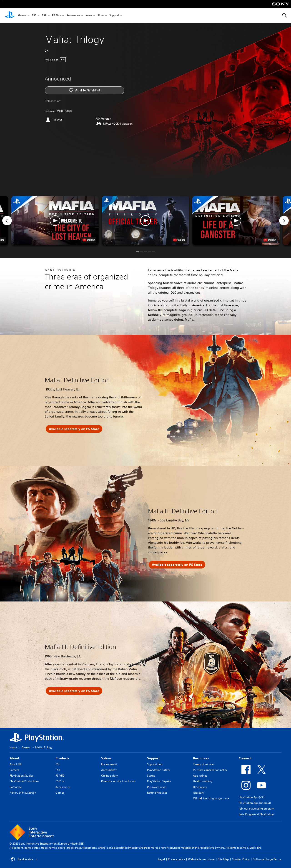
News (89, 16)
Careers (14, 770)
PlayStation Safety (158, 770)
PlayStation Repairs (159, 781)
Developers (200, 787)
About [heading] (14, 758)
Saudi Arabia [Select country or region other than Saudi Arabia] (24, 859)
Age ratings (200, 776)
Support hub (155, 764)
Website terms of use (201, 859)
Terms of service (203, 764)
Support (114, 16)
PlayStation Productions (24, 781)
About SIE (15, 764)
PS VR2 (60, 776)
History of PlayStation (23, 793)
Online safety (109, 776)
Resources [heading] (201, 758)
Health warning (203, 781)
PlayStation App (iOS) (252, 797)
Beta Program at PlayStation (256, 814)
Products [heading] (62, 758)
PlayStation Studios (22, 776)
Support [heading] (153, 758)
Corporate (16, 787)
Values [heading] (106, 758)
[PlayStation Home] (10, 15)
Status (151, 776)
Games (22, 16)
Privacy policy (176, 859)
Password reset (157, 787)
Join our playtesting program (256, 809)
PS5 (34, 16)
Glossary (198, 793)
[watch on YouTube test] (179, 240)
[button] (145, 221)
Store (101, 16)
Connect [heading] (245, 758)
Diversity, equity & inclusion (118, 781)
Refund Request (157, 793)
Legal (161, 859)
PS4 (44, 16)
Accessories (73, 16)
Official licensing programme (211, 798)
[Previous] (7, 221)
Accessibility (109, 770)
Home (13, 747)
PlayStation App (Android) (255, 803)
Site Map (223, 859)
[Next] (284, 221)
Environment (109, 764)
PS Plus (56, 16)
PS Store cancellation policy (210, 770)
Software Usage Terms (267, 859)
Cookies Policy (241, 859)
